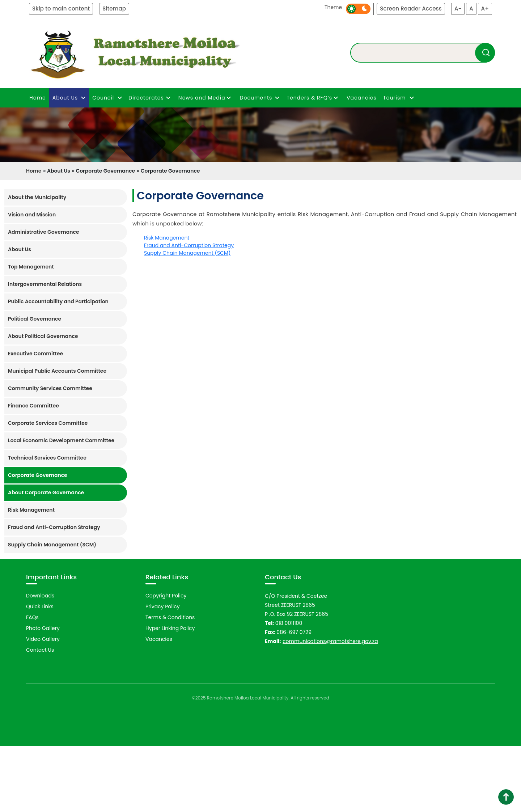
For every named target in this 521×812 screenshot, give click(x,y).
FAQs (32, 684)
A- (458, 9)
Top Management (31, 267)
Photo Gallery (43, 694)
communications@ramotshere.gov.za (330, 707)
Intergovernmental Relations (45, 284)
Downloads (40, 662)
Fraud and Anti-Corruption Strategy (54, 527)
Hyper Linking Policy (170, 694)
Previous (16, 595)
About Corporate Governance (46, 492)
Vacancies (362, 98)
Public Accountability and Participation (58, 301)
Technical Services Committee (47, 458)
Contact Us (40, 716)
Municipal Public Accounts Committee (57, 371)
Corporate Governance (38, 475)
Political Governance (35, 319)
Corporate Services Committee (48, 423)
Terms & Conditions (170, 684)
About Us (20, 249)
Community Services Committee (50, 388)
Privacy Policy (163, 673)
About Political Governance (43, 336)
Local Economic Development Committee (61, 440)
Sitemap (114, 9)
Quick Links (40, 673)
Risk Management (31, 510)
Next (508, 595)
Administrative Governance (44, 232)
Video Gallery (43, 705)
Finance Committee (33, 406)
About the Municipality (37, 197)
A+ (485, 9)
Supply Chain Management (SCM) (52, 545)
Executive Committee (35, 354)
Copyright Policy (166, 662)
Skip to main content (61, 9)
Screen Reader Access (411, 9)
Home (38, 98)
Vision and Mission (32, 215)
